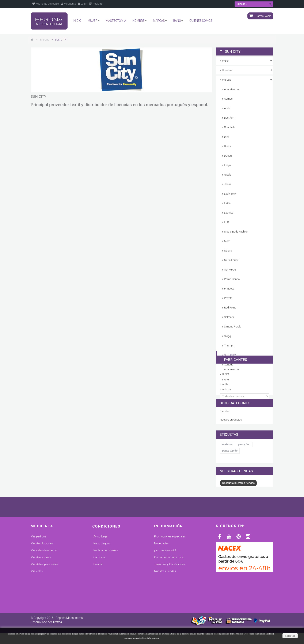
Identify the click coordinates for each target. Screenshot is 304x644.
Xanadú (229, 365)
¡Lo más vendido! (165, 590)
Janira (228, 184)
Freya (227, 165)
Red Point (230, 308)
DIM (227, 137)
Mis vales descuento (44, 590)
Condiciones (107, 566)
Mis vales (37, 611)
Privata (228, 298)
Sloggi (228, 336)
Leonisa (229, 213)
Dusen (228, 156)
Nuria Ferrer (231, 260)
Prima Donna (232, 279)
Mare (227, 241)
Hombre (227, 70)
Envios (98, 604)
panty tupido (230, 490)
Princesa (229, 289)
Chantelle (230, 127)
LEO (227, 222)
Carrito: (260, 16)
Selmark (229, 317)
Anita (227, 108)
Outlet (226, 374)
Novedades (161, 583)
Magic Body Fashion (236, 232)
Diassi (228, 146)
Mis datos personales (44, 604)
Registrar (96, 4)
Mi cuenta (42, 566)
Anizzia (227, 418)
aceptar (290, 636)
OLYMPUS (230, 270)
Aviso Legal (101, 576)
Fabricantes (231, 387)
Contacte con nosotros (169, 597)
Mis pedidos (38, 576)
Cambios (99, 597)
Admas (228, 99)
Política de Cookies (106, 590)
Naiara (228, 251)
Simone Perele (233, 327)
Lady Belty (230, 194)
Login (83, 4)
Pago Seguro (102, 583)
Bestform (230, 118)
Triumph (229, 346)
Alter (225, 408)
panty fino (244, 483)
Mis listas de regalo (46, 4)
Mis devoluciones (42, 583)
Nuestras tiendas (236, 506)
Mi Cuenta (69, 4)
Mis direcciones (41, 597)
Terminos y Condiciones (170, 604)
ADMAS (227, 403)
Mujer (225, 61)
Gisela (228, 175)
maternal (228, 483)
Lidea (227, 203)
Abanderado (231, 89)
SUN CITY (230, 355)
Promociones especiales (170, 576)
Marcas (227, 80)
